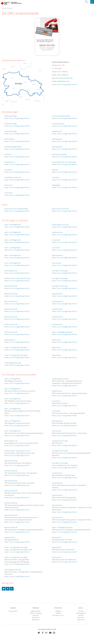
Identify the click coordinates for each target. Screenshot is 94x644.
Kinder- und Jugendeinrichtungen (16, 347)
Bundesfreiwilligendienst (13, 147)
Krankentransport (58, 124)
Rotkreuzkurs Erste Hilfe (60, 209)
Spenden (55, 170)
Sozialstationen (57, 294)
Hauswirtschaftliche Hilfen (61, 116)
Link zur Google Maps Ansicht (67, 84)
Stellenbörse (36, 617)
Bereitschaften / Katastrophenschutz (17, 278)
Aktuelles (58, 613)
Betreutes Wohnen (11, 286)
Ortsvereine (56, 240)
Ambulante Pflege (11, 116)
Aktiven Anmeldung (36, 613)
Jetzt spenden (13, 611)
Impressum (81, 617)
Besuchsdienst (10, 139)
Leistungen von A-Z (58, 615)
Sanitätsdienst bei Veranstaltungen (64, 162)
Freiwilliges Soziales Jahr (13, 177)
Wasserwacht (57, 340)
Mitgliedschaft (57, 131)
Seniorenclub (57, 263)
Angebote (58, 611)
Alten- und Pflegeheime (13, 225)
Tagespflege (56, 185)
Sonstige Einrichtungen (60, 271)
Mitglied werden (36, 611)
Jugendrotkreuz (10, 340)
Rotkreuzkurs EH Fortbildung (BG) (16, 209)
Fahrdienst (8, 170)
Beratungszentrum (11, 271)
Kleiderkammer (57, 232)
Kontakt (81, 611)
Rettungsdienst (57, 139)
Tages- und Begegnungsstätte (62, 332)
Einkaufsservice (10, 162)
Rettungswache (57, 255)
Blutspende (36, 620)
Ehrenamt (8, 154)
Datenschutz (81, 620)
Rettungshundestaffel (59, 154)
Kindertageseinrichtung (13, 363)
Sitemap (81, 615)
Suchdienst (56, 177)
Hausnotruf (8, 185)
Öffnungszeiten (81, 613)
